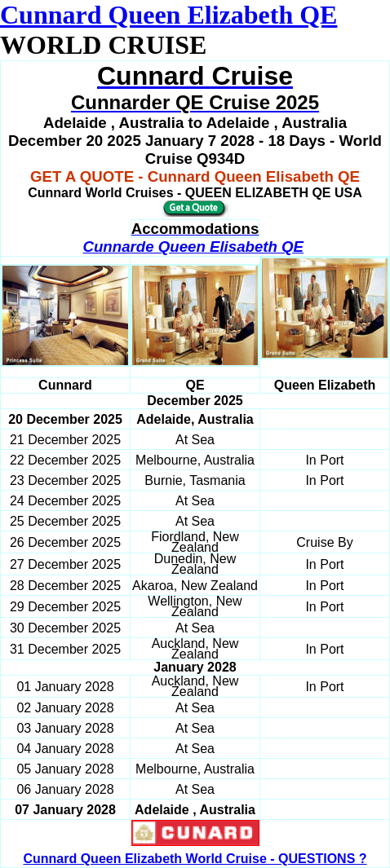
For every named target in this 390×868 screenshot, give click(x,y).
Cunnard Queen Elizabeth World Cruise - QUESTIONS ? (195, 859)
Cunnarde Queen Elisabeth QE (193, 247)
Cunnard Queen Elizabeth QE (168, 15)
